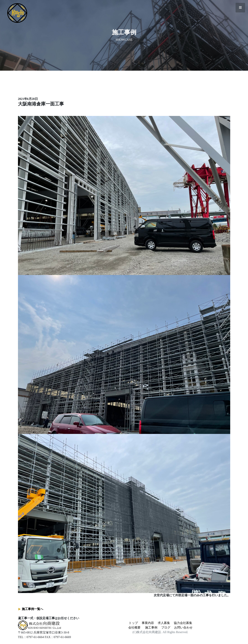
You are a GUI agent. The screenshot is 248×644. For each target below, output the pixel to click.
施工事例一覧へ (33, 609)
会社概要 (134, 627)
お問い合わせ (183, 627)
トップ (133, 623)
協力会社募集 (183, 623)
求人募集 (164, 623)
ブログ (166, 627)
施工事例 (151, 627)
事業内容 (148, 623)
